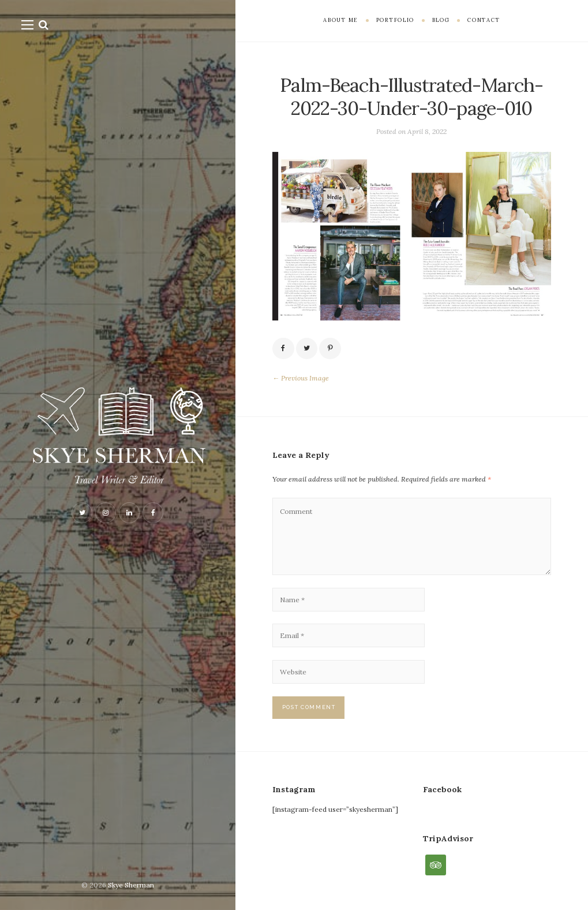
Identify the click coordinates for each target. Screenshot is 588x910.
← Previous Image (301, 378)
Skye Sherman (131, 885)
